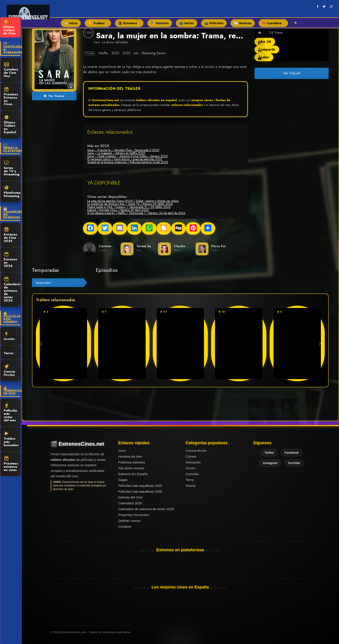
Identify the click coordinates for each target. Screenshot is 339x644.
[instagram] (331, 6)
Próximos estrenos (132, 462)
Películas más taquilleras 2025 (140, 486)
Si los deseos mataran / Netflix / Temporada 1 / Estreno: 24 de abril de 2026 (136, 213)
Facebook (292, 453)
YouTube (294, 463)
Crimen (191, 456)
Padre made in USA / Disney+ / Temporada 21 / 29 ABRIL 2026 (129, 207)
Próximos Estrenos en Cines (11, 97)
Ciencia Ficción (9, 371)
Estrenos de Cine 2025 (10, 235)
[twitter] (324, 6)
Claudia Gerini (185, 246)
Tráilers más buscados (11, 439)
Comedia (192, 474)
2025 (115, 53)
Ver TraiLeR (291, 73)
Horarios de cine (130, 456)
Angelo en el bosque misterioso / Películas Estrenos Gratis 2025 (128, 162)
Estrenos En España (133, 474)
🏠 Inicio (71, 23)
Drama (191, 486)
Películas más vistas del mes (10, 413)
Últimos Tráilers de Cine (9, 28)
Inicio (122, 451)
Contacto (125, 526)
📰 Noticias (243, 23)
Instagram (270, 463)
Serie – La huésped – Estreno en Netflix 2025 (116, 153)
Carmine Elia (108, 246)
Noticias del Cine (130, 497)
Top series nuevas (131, 468)
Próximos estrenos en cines (11, 464)
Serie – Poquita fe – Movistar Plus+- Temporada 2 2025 (123, 150)
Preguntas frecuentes (134, 515)
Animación (193, 462)
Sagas (123, 480)
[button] (320, 344)
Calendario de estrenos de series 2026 (12, 290)
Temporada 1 (44, 283)
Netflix (103, 53)
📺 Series (186, 23)
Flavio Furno (220, 246)
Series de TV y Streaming (12, 169)
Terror (9, 353)
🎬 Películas (214, 23)
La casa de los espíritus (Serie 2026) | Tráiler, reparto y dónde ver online (133, 201)
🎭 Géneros (160, 23)
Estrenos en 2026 (10, 260)
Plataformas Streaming (12, 192)
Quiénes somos (129, 521)
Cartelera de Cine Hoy (11, 70)
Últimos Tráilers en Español (10, 125)
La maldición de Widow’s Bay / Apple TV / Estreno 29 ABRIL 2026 (130, 204)
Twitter (269, 453)
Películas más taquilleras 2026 (140, 491)
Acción (9, 336)
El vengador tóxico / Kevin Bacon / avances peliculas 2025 (125, 159)
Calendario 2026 (130, 503)
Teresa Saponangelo (151, 246)
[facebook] (318, 6)
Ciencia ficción (196, 451)
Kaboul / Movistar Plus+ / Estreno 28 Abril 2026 (118, 210)
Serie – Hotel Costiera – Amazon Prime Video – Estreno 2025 (127, 156)
